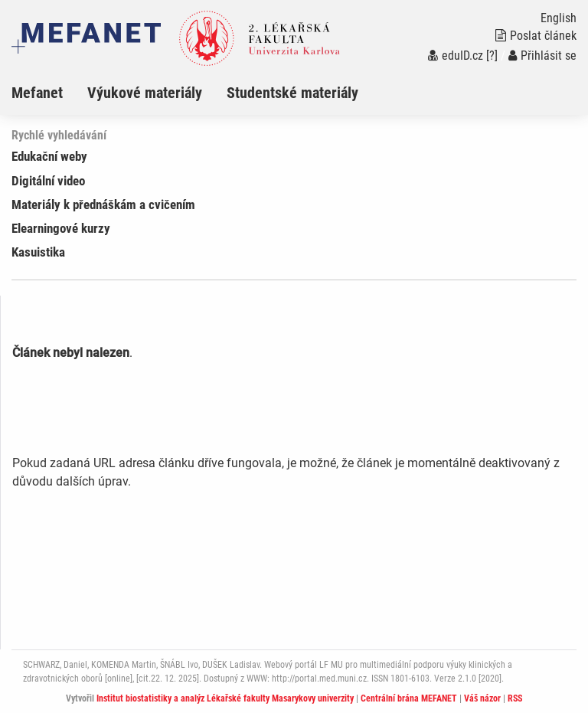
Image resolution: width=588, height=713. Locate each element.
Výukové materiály (145, 93)
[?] (492, 56)
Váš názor (482, 698)
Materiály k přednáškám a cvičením (103, 204)
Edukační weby (49, 156)
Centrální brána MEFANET (409, 698)
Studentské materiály (292, 93)
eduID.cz (456, 56)
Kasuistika (38, 252)
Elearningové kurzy (61, 228)
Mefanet (37, 93)
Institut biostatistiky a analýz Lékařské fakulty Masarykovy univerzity (225, 698)
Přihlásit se (542, 56)
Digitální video (48, 181)
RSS (515, 698)
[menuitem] (49, 93)
